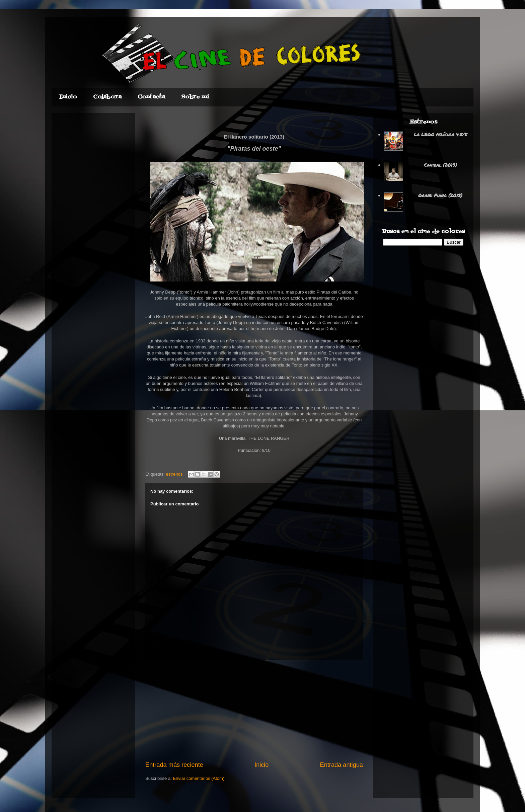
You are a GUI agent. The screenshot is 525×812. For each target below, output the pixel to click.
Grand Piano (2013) (440, 195)
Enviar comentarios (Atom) (199, 778)
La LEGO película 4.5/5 (440, 134)
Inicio (261, 765)
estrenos (174, 474)
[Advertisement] (254, 710)
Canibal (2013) (440, 165)
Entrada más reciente (174, 765)
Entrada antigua (342, 765)
